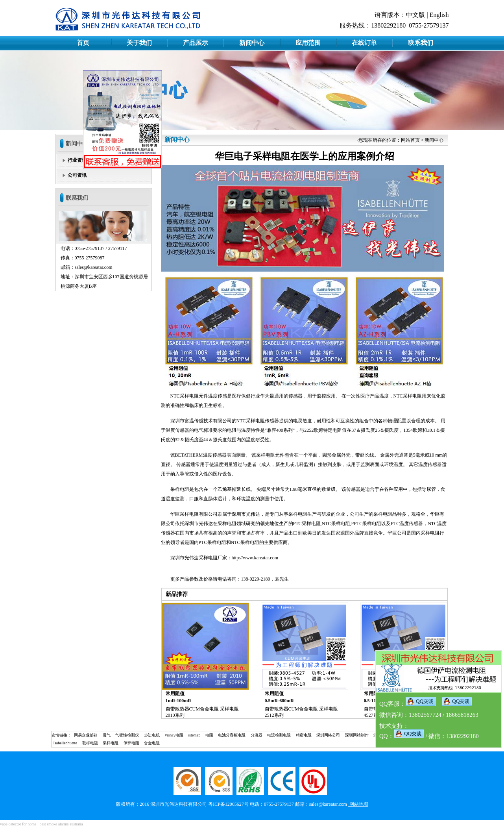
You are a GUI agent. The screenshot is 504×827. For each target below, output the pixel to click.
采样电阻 (189, 396)
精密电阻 (304, 735)
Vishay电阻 (174, 735)
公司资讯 (77, 175)
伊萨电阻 (131, 743)
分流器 (257, 735)
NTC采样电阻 (251, 421)
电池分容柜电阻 (232, 735)
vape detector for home (18, 824)
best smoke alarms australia (61, 824)
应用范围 (308, 43)
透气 (107, 735)
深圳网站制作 (357, 735)
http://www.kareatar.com (255, 558)
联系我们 (421, 43)
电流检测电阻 (279, 735)
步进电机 (152, 735)
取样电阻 (90, 743)
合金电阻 (152, 743)
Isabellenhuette (66, 743)
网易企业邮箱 (86, 735)
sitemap (194, 735)
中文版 (415, 15)
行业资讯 (77, 160)
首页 (83, 43)
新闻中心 (252, 43)
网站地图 (358, 804)
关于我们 (139, 43)
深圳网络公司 (328, 735)
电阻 (209, 735)
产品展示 (196, 43)
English (439, 15)
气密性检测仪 (127, 735)
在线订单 (364, 43)
